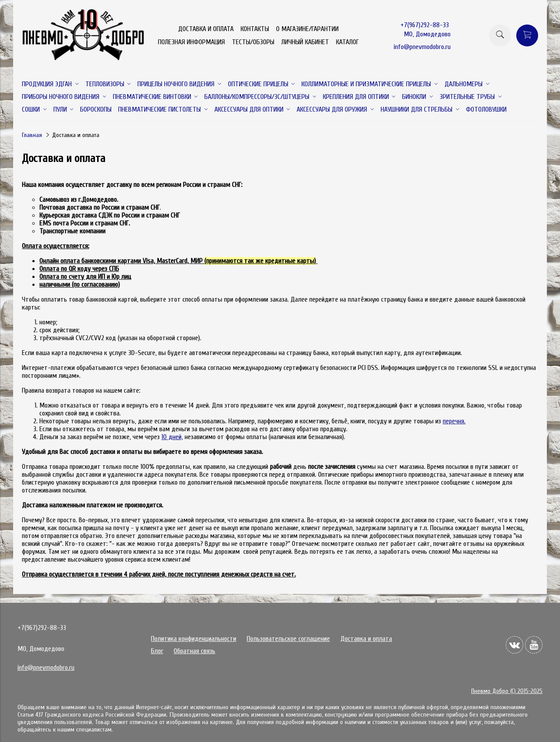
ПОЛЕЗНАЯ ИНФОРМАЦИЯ (191, 42)
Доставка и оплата (366, 639)
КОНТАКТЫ (255, 29)
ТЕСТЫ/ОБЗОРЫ (253, 42)
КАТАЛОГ (347, 42)
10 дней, (172, 437)
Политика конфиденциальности (194, 639)
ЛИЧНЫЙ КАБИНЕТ (305, 42)
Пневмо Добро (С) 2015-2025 (507, 691)
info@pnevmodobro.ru (422, 47)
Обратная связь (194, 651)
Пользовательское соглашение (288, 639)
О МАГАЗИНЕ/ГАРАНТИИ (307, 29)
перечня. (454, 421)
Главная (32, 135)
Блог (157, 651)
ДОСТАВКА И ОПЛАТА (206, 29)
